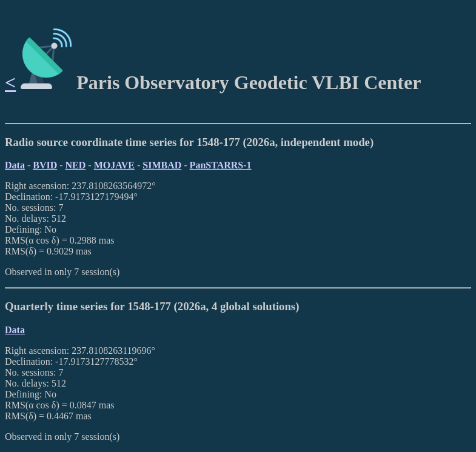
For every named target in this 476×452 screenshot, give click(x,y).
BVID (45, 165)
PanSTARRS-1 (221, 165)
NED (76, 165)
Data (15, 165)
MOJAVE (114, 165)
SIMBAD (162, 165)
